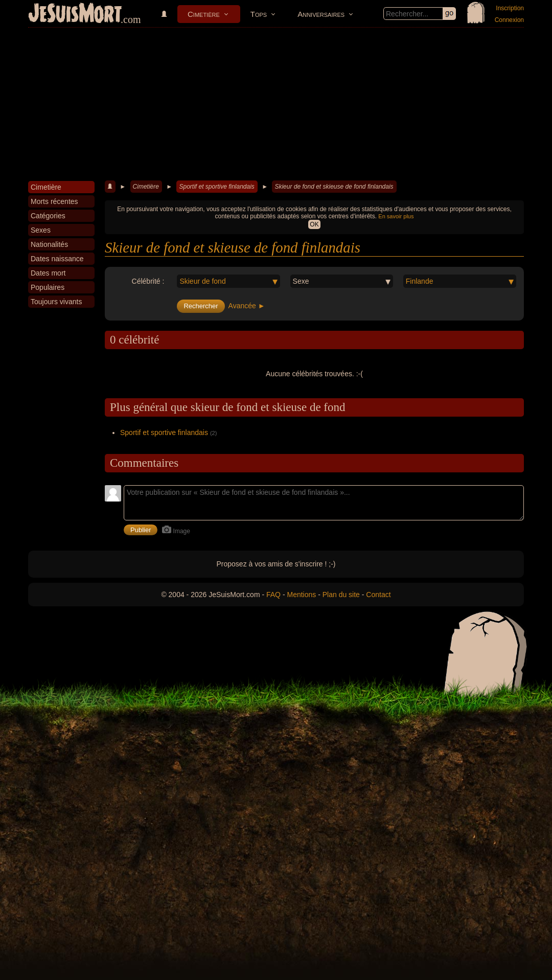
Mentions (301, 595)
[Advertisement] (276, 104)
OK (314, 224)
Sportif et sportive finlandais (216, 187)
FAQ (273, 595)
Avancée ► (247, 306)
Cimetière (204, 14)
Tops (259, 14)
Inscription (510, 8)
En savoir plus (396, 216)
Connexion (509, 20)
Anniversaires (321, 14)
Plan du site (341, 595)
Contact (378, 595)
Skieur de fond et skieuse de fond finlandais (334, 187)
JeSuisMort (75, 14)
